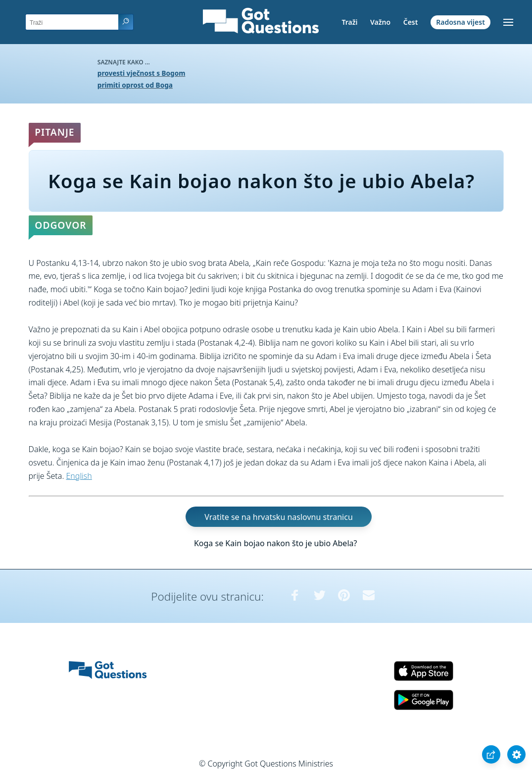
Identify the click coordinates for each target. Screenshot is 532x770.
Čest (411, 22)
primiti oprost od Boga (135, 85)
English (79, 476)
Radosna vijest (460, 22)
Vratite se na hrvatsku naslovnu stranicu (278, 516)
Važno (380, 22)
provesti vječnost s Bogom (142, 73)
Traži (349, 22)
